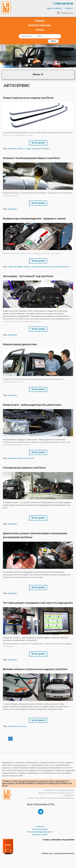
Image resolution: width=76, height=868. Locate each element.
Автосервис (12, 149)
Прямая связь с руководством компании (58, 853)
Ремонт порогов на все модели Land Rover (28, 98)
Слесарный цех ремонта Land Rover (24, 468)
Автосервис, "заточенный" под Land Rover (28, 276)
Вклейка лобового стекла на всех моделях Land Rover (35, 669)
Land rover (30, 458)
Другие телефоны (54, 8)
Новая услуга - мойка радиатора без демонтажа (32, 405)
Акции (10, 267)
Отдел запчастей (33, 149)
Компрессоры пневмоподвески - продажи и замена (34, 218)
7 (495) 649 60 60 (63, 4)
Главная (40, 21)
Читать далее (38, 143)
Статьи (39, 30)
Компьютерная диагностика (20, 344)
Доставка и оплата (40, 835)
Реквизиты (40, 827)
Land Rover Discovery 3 (41, 267)
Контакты (69, 8)
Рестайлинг (45, 149)
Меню (38, 74)
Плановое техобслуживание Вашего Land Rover (32, 158)
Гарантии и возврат (40, 829)
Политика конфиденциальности (40, 832)
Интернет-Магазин (39, 25)
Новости (21, 149)
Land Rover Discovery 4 (60, 267)
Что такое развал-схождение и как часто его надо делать (38, 603)
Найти (53, 41)
